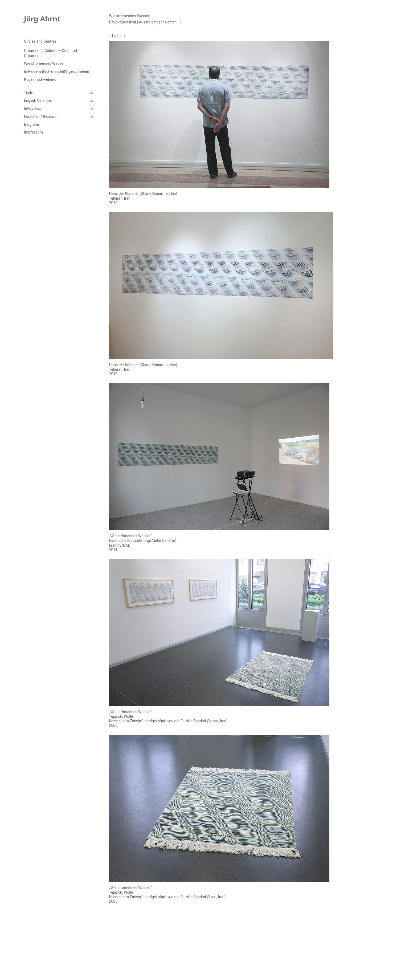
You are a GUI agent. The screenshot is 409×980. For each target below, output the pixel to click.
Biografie (31, 124)
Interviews (32, 108)
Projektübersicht (123, 22)
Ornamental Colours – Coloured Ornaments (50, 53)
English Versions (38, 100)
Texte (28, 93)
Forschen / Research (41, 116)
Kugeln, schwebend (40, 79)
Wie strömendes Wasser (44, 63)
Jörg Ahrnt (42, 19)
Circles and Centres (40, 41)
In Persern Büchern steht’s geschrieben (56, 71)
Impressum (33, 132)
